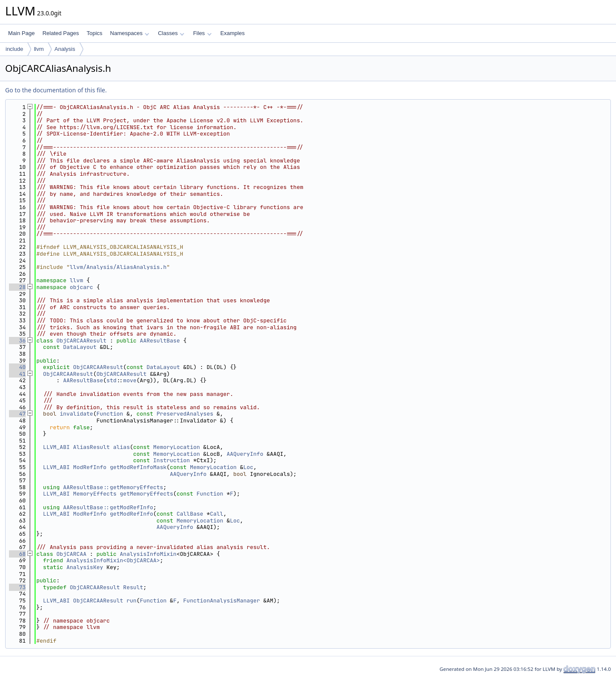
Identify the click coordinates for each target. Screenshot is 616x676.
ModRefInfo (90, 467)
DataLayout (80, 347)
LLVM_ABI (56, 447)
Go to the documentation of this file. (56, 90)
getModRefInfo (132, 514)
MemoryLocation (176, 447)
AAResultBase (160, 341)
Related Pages (61, 33)
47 (17, 414)
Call (217, 514)
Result (133, 587)
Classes (171, 33)
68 (17, 554)
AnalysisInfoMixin (148, 554)
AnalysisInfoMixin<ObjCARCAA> (113, 560)
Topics (94, 33)
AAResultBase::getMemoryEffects (113, 487)
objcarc (81, 287)
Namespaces (129, 33)
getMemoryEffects (147, 494)
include (14, 49)
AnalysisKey (85, 567)
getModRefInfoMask (138, 467)
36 (17, 341)
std (111, 380)
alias (121, 447)
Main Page (21, 33)
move (130, 380)
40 (17, 367)
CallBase (190, 514)
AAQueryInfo (245, 454)
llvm (39, 49)
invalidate (77, 414)
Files (202, 33)
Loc (248, 467)
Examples (232, 33)
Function (110, 414)
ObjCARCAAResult (81, 341)
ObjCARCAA (71, 554)
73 (17, 587)
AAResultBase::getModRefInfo (108, 507)
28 (17, 287)
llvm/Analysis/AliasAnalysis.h (118, 267)
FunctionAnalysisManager (221, 601)
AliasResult (92, 447)
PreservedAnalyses (185, 414)
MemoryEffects (95, 494)
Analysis (65, 49)
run (132, 601)
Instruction (172, 460)
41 (17, 374)
